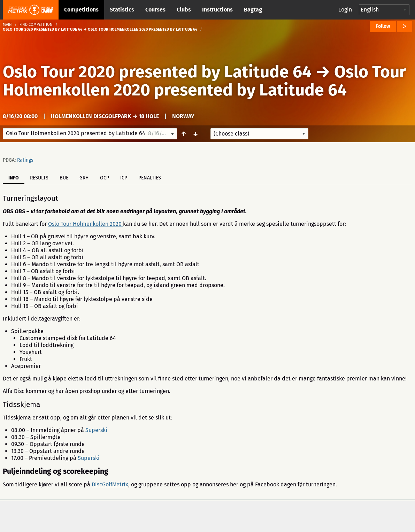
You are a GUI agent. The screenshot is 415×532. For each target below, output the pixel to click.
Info (14, 178)
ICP (124, 178)
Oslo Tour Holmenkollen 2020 (86, 224)
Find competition (36, 25)
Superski (96, 430)
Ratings (25, 160)
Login (345, 10)
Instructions (217, 10)
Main (7, 25)
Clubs (184, 10)
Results (39, 178)
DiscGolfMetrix (110, 484)
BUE (64, 178)
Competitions (81, 10)
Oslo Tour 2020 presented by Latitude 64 (157, 72)
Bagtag (253, 10)
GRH (84, 178)
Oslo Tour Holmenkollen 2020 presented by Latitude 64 (204, 81)
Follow (383, 26)
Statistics (122, 10)
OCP (105, 178)
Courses (155, 10)
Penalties (150, 178)
